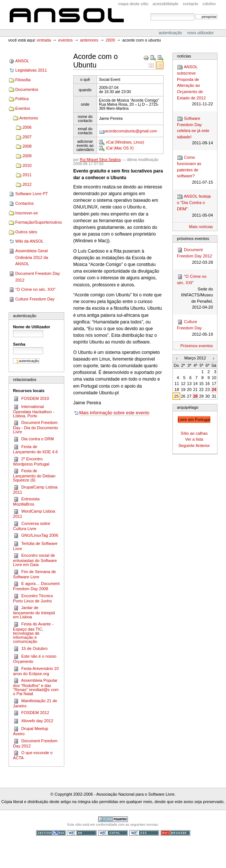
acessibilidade (166, 4)
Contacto (191, 4)
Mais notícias (201, 227)
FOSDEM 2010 (31, 399)
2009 (110, 40)
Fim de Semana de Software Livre (34, 574)
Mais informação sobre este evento (114, 413)
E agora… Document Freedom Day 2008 (36, 586)
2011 (27, 175)
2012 (27, 184)
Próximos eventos (197, 346)
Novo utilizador (201, 33)
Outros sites (26, 232)
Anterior (203, 445)
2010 (27, 165)
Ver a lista (194, 439)
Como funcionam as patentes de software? (195, 170)
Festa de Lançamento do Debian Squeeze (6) (34, 475)
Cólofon (209, 4)
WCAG (82, 833)
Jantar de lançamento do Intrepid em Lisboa (34, 612)
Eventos (66, 40)
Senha (19, 344)
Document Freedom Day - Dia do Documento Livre (35, 427)
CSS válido (144, 833)
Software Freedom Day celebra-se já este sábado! (195, 131)
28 (195, 396)
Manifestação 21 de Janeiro (35, 703)
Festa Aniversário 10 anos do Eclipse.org (36, 671)
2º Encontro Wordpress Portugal (31, 461)
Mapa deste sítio (133, 4)
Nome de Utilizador (32, 327)
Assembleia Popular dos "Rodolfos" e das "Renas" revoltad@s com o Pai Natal (36, 687)
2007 (27, 137)
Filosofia (23, 80)
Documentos (27, 89)
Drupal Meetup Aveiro (31, 731)
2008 (27, 146)
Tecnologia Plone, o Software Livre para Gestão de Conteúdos (113, 819)
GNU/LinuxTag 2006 (35, 536)
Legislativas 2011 (31, 70)
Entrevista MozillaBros (26, 501)
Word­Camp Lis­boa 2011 (34, 514)
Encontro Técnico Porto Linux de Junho (33, 598)
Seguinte (187, 445)
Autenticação (171, 33)
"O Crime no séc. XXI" (35, 289)
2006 (27, 127)
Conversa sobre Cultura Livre (32, 526)
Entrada (44, 40)
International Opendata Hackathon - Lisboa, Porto (34, 411)
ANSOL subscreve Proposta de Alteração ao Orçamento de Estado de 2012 (195, 86)
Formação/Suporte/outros (38, 222)
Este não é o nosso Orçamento (35, 659)
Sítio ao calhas (194, 433)
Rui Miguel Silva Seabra (100, 160)
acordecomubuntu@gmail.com (131, 131)
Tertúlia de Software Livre (35, 546)
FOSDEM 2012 (31, 713)
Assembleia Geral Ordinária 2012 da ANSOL (32, 257)
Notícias (184, 56)
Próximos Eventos (193, 239)
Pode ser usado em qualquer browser (175, 833)
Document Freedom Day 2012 (38, 277)
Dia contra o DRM (33, 439)
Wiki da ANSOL (29, 241)
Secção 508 (51, 833)
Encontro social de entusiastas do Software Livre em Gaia (35, 560)
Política (22, 99)
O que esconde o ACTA (33, 755)
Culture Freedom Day (35, 299)
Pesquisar (150, 13)
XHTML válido (113, 833)
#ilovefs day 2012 (33, 721)
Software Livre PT (32, 194)
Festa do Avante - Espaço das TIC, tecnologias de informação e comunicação (33, 632)
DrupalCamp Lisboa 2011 (35, 489)
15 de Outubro (30, 649)
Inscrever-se (27, 213)
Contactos (25, 203)
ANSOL (67, 16)
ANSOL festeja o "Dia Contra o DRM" (195, 206)
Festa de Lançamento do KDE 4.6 (35, 449)
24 (214, 389)
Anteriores (89, 40)
